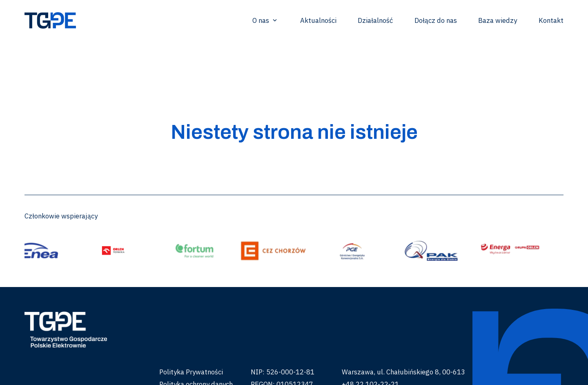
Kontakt (551, 20)
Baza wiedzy (498, 20)
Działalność (375, 20)
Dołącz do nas (436, 20)
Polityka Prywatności (191, 372)
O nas (265, 20)
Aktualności (318, 20)
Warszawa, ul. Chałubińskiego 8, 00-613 (403, 372)
